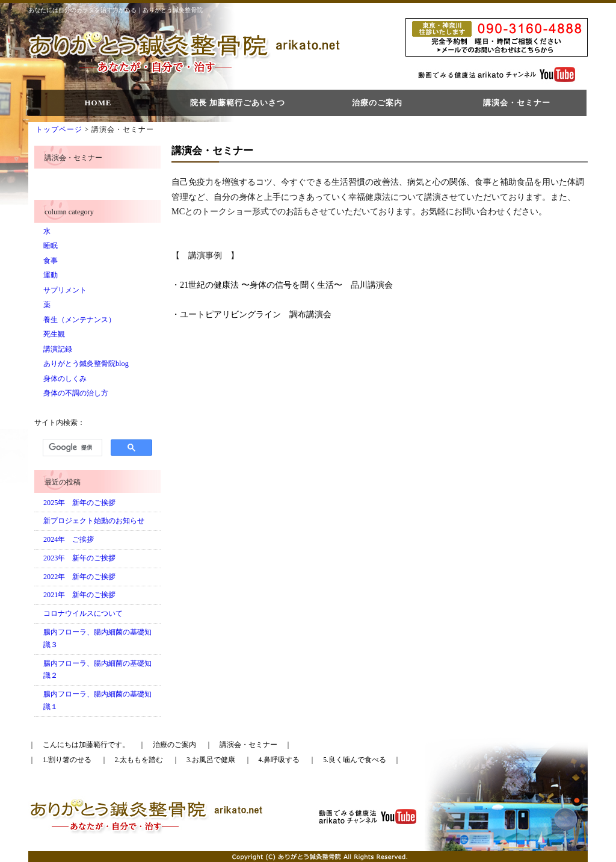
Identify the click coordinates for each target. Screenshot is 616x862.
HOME (98, 103)
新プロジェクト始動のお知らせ (94, 521)
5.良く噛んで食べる (355, 760)
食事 (51, 261)
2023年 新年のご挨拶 (79, 558)
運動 (51, 275)
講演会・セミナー (517, 103)
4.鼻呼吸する (279, 760)
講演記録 (58, 349)
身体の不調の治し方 (76, 393)
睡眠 (51, 246)
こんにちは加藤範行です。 (86, 745)
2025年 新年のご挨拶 (79, 503)
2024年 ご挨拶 (69, 539)
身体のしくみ (65, 379)
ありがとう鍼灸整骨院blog (86, 364)
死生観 (54, 334)
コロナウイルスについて (83, 613)
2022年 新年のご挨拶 (79, 577)
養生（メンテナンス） (79, 320)
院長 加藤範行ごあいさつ (238, 103)
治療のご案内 (377, 103)
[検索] (71, 448)
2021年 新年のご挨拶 (79, 595)
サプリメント (65, 290)
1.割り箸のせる (67, 760)
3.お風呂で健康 (211, 760)
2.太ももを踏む (139, 760)
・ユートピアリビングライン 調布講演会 (251, 314)
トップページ (59, 129)
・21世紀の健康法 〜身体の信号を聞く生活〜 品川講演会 (282, 285)
